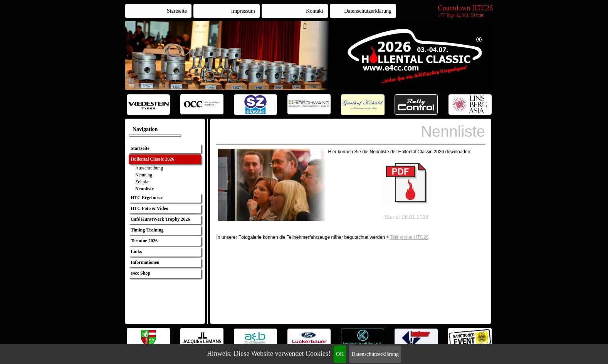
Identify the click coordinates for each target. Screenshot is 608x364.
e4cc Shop (140, 273)
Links (136, 252)
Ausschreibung (149, 168)
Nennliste (144, 189)
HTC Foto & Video (149, 208)
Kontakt (315, 11)
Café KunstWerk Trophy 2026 (160, 219)
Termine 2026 (144, 241)
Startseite (177, 11)
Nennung (144, 175)
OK (340, 354)
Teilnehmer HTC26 (409, 237)
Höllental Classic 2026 (152, 159)
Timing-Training (147, 230)
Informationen (145, 262)
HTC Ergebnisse (147, 198)
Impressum (243, 11)
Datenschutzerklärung (375, 354)
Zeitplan (143, 182)
